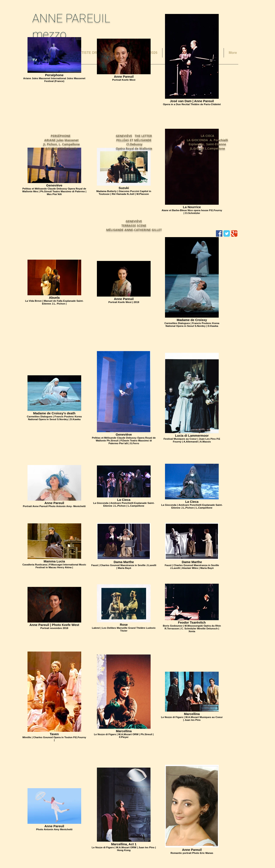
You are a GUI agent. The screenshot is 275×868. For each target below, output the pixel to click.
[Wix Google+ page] (234, 233)
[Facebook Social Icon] (219, 233)
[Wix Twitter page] (227, 233)
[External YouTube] (62, 103)
